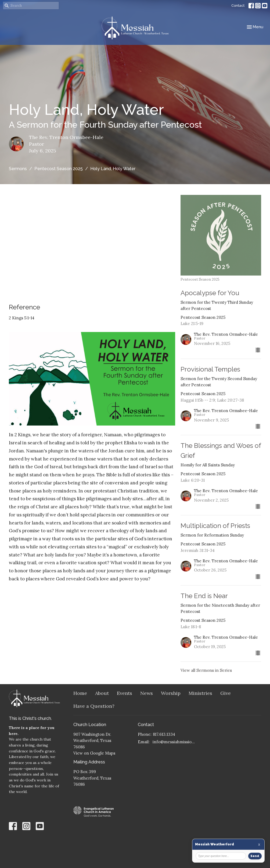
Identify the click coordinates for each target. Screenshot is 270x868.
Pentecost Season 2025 (59, 169)
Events (125, 693)
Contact (238, 6)
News (147, 693)
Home (80, 693)
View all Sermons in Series (206, 670)
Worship (171, 693)
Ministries (200, 693)
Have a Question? (94, 706)
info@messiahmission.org (175, 742)
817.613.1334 (164, 734)
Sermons (18, 169)
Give (226, 693)
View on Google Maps (94, 753)
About (102, 693)
